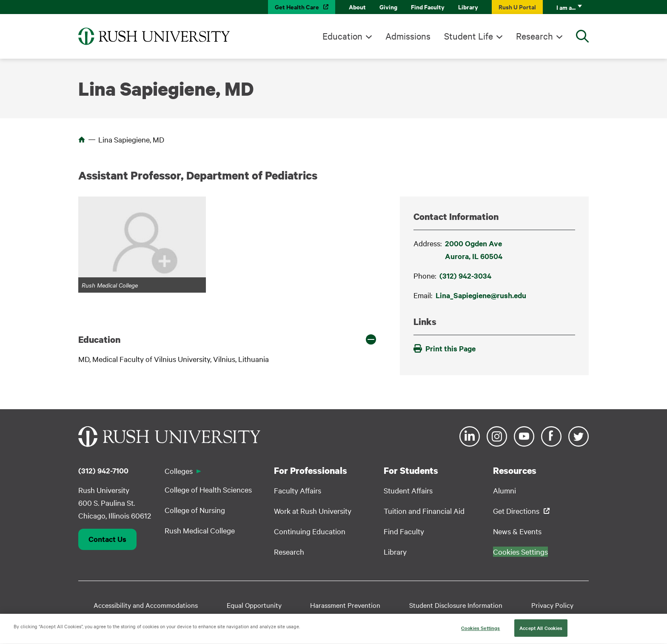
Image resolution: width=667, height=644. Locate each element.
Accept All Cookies (541, 633)
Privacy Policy (552, 605)
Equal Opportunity (254, 605)
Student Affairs (408, 490)
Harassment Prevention (345, 605)
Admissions (408, 36)
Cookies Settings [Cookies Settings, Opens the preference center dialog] (480, 633)
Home (82, 140)
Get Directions (516, 511)
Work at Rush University (313, 511)
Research (534, 36)
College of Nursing (195, 510)
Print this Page (445, 348)
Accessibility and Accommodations (146, 605)
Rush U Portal (517, 7)
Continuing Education (310, 531)
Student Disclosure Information (456, 605)
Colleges (179, 471)
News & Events (517, 531)
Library (468, 7)
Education (342, 36)
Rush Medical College (200, 530)
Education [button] (99, 339)
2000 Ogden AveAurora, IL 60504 (474, 250)
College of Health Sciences (208, 489)
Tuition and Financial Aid (424, 511)
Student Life (469, 36)
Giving (388, 7)
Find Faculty (428, 7)
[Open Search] (582, 36)
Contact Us (107, 539)
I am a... (566, 7)
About (357, 7)
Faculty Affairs (298, 490)
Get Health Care (297, 7)
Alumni (505, 490)
